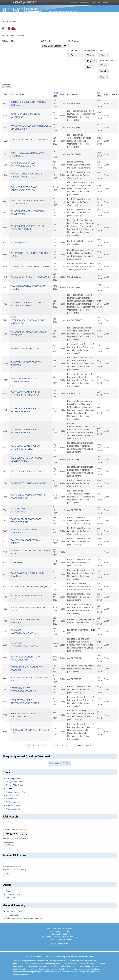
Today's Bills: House (15, 782)
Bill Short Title (8, 41)
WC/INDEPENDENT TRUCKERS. (25, 349)
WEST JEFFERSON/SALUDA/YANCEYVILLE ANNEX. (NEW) (28, 320)
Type (101, 51)
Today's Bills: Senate (15, 785)
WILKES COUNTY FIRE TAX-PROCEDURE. (30, 267)
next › (79, 745)
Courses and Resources (84, 2)
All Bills (9, 789)
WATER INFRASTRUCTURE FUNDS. (27, 471)
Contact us (10, 898)
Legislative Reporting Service (62, 12)
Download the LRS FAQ (59, 763)
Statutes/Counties (14, 806)
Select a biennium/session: (15, 830)
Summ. (107, 104)
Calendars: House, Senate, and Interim (24, 918)
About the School (73, 2)
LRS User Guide (13, 894)
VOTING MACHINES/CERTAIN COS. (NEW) (30, 587)
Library (93, 2)
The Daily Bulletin (13, 778)
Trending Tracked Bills (16, 792)
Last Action (73, 94)
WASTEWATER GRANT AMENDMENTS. (29, 483)
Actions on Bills (12, 795)
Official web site (14, 912)
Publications (105, 2)
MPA (99, 2)
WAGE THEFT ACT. (19, 563)
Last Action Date (106, 61)
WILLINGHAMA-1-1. (19, 243)
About (8, 891)
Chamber (73, 51)
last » (88, 745)
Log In (54, 944)
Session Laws (12, 799)
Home (5, 22)
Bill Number (74, 41)
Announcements (13, 809)
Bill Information (13, 915)
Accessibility (63, 944)
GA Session (47, 41)
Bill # (5, 94)
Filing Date (90, 51)
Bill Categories (12, 802)
